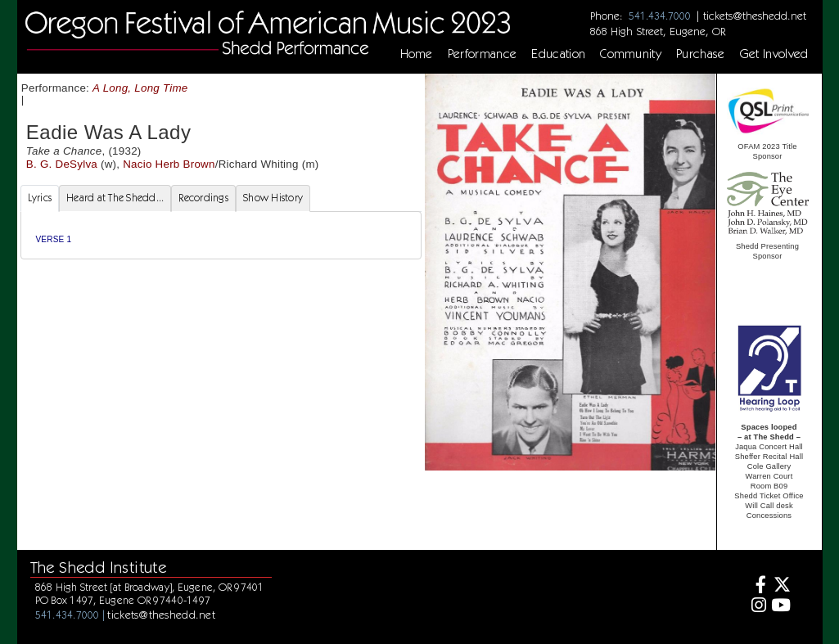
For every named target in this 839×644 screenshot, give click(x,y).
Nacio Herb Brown (169, 164)
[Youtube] (780, 607)
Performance (483, 54)
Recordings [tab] (203, 198)
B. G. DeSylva (62, 164)
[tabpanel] (221, 235)
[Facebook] (757, 586)
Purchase (701, 54)
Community (631, 54)
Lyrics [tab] (40, 198)
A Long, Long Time (140, 88)
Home (417, 54)
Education (558, 54)
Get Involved (774, 54)
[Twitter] (780, 586)
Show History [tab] (273, 198)
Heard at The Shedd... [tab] (115, 198)
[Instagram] (757, 607)
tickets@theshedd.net (755, 16)
